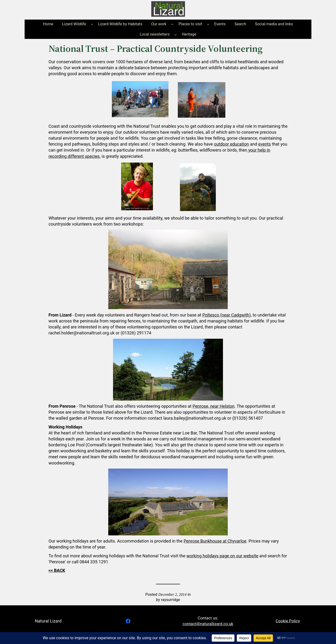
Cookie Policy (288, 621)
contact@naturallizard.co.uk (208, 624)
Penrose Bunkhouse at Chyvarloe (215, 541)
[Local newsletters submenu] (176, 34)
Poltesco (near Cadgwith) (227, 315)
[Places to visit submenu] (208, 24)
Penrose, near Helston (214, 406)
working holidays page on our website (222, 556)
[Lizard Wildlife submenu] (92, 24)
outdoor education (231, 144)
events (265, 144)
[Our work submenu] (172, 24)
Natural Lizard (48, 621)
